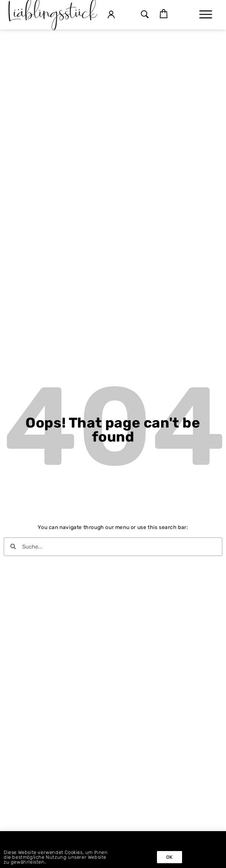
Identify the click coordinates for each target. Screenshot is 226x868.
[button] (145, 15)
